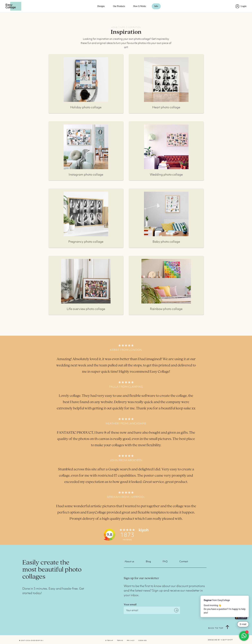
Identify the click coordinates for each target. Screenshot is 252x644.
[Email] (152, 610)
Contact (184, 561)
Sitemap (109, 640)
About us (129, 561)
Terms (120, 640)
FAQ (165, 561)
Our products (119, 6)
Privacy (131, 640)
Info (156, 6)
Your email (130, 604)
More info (86, 79)
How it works (140, 6)
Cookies (143, 640)
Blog (148, 561)
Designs (101, 6)
